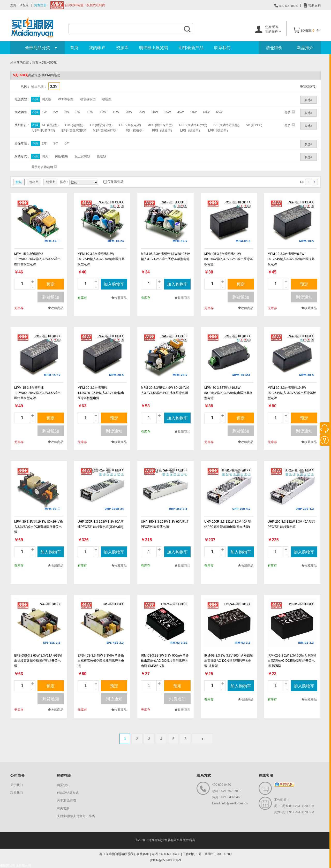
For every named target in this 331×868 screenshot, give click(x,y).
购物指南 (64, 775)
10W (90, 112)
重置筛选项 (308, 87)
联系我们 (222, 48)
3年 (56, 143)
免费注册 (40, 5)
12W (103, 112)
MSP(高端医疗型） (106, 131)
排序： (65, 182)
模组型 (107, 99)
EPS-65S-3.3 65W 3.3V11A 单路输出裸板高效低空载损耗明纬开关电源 (38, 661)
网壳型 (47, 99)
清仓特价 (274, 48)
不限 (35, 99)
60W (206, 112)
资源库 (122, 48)
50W (194, 112)
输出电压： (39, 87)
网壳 (45, 156)
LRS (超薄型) (74, 125)
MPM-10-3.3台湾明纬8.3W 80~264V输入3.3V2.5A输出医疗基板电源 (291, 259)
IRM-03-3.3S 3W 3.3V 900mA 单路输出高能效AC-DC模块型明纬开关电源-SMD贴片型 (165, 661)
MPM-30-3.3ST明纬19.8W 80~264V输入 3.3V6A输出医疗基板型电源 (228, 393)
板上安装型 (82, 156)
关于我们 (17, 785)
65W (219, 112)
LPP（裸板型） (219, 131)
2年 (44, 143)
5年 (67, 143)
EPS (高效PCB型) (74, 131)
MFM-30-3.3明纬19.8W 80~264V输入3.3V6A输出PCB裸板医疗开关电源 (39, 527)
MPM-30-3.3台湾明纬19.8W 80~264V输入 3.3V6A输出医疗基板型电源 (292, 393)
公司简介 (18, 775)
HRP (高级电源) (130, 125)
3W (67, 112)
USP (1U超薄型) (44, 131)
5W (78, 112)
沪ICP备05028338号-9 (165, 860)
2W (56, 112)
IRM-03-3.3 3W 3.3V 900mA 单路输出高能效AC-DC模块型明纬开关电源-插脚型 (229, 661)
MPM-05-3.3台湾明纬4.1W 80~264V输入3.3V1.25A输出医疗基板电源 (229, 259)
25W (142, 112)
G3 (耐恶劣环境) (101, 125)
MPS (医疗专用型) (160, 125)
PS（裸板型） (136, 131)
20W (129, 112)
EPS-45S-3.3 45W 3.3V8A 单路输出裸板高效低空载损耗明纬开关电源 (101, 661)
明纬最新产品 (191, 48)
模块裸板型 (88, 99)
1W (44, 112)
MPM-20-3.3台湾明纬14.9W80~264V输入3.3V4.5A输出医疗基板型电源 (101, 393)
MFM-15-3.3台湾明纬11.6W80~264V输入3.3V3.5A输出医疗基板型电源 (37, 259)
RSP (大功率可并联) (193, 125)
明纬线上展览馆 (154, 48)
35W (168, 112)
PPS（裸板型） (163, 131)
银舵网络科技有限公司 (16, 866)
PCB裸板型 (66, 99)
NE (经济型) (50, 125)
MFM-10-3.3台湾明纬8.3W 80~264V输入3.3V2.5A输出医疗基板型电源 (101, 259)
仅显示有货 (115, 182)
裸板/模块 (61, 156)
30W (155, 112)
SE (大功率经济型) (226, 125)
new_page (39, 221)
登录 (26, 5)
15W (116, 112)
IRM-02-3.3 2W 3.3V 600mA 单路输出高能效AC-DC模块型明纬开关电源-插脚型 (292, 661)
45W (181, 112)
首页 (74, 48)
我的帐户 (97, 48)
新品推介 (305, 48)
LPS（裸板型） (191, 131)
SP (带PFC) (254, 125)
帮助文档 (314, 6)
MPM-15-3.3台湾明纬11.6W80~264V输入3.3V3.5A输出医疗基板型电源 (37, 393)
